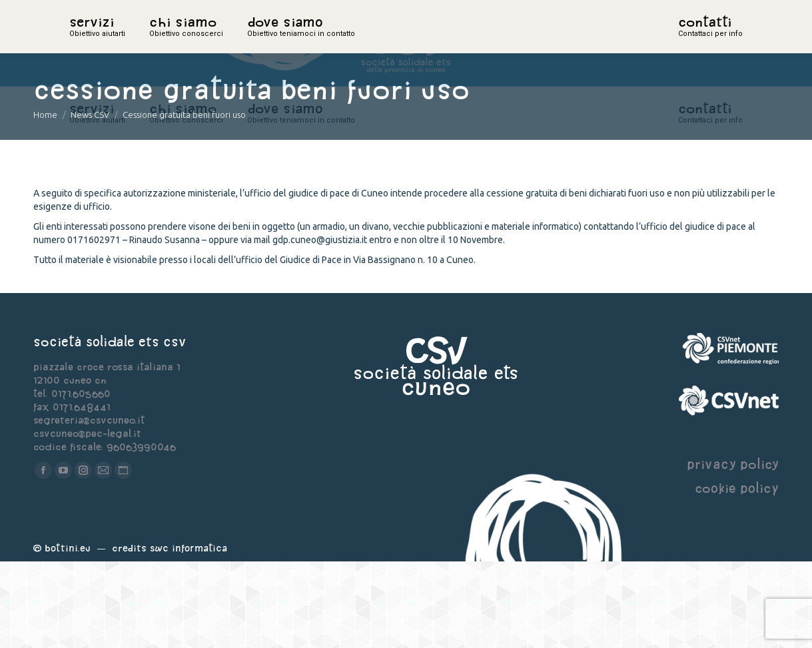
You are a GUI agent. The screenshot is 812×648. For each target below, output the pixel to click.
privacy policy (733, 550)
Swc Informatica (189, 634)
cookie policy (737, 574)
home (84, 43)
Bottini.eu (68, 634)
